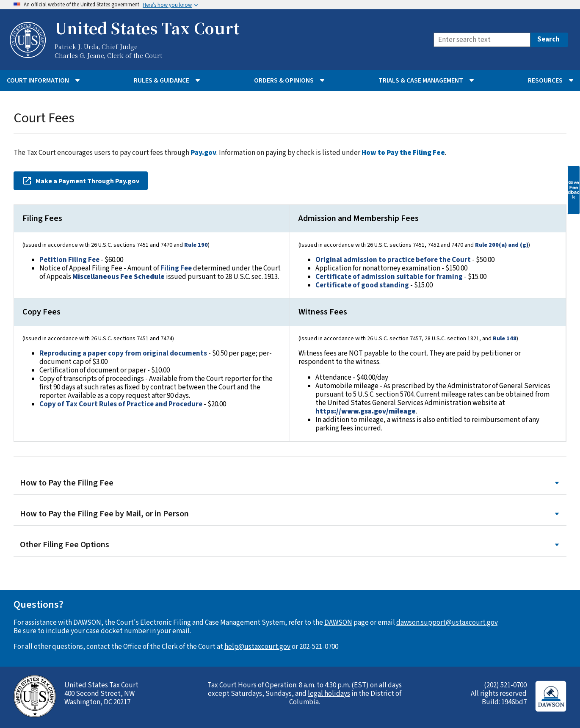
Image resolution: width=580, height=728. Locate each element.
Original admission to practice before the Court (393, 260)
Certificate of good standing (362, 285)
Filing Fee (176, 268)
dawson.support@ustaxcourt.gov (447, 623)
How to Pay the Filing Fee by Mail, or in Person (290, 514)
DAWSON (338, 623)
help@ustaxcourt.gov (257, 647)
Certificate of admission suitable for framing (389, 277)
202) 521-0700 (507, 685)
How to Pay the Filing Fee (290, 483)
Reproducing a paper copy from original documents (123, 353)
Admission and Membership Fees (359, 218)
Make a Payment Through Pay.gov (81, 181)
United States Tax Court (147, 28)
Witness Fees (323, 312)
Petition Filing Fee (69, 260)
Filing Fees (42, 218)
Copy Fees (41, 312)
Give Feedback (574, 190)
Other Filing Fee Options (290, 545)
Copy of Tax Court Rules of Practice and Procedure (121, 404)
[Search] (482, 40)
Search (548, 39)
